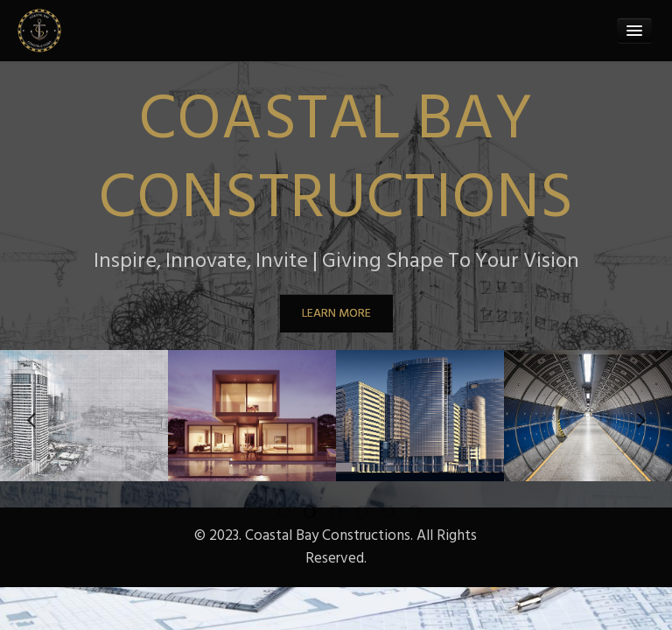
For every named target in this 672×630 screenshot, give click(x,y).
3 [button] (323, 512)
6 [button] (402, 512)
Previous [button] (31, 416)
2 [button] (297, 512)
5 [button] (375, 512)
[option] (84, 416)
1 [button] (270, 512)
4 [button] (349, 512)
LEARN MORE (336, 313)
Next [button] (641, 416)
